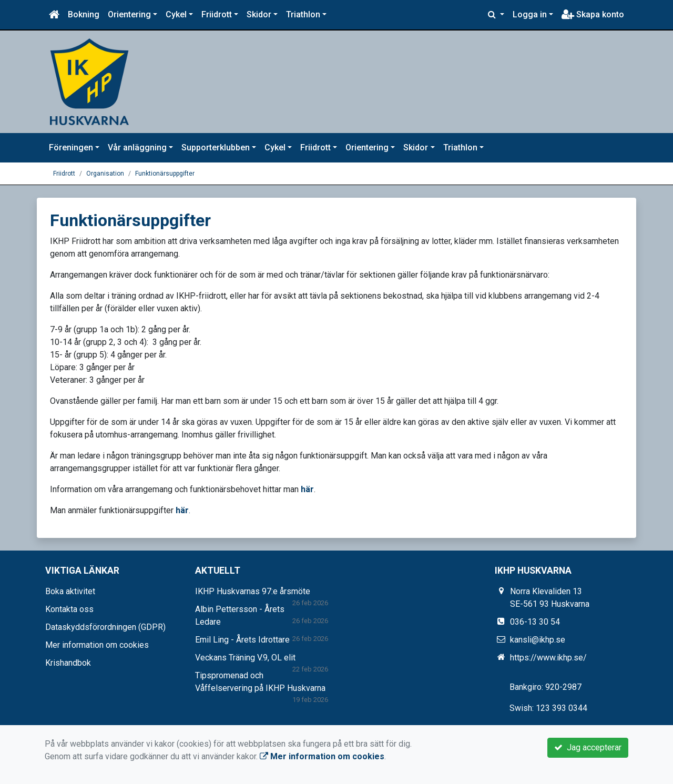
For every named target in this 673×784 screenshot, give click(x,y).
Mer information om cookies (97, 645)
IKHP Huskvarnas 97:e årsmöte (253, 591)
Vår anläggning (137, 147)
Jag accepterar (588, 747)
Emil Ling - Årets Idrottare (242, 640)
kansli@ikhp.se (538, 640)
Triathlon (303, 14)
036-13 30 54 (535, 622)
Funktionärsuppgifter (165, 174)
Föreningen (71, 147)
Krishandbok (68, 663)
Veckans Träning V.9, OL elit (245, 658)
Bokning (84, 14)
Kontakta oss (69, 609)
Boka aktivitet (70, 591)
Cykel (176, 14)
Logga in (530, 14)
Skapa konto (593, 14)
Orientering (129, 14)
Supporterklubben (216, 147)
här (307, 489)
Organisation (105, 174)
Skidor (259, 14)
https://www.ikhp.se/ (548, 658)
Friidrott (217, 14)
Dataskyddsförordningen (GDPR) (105, 627)
